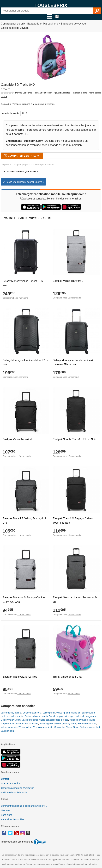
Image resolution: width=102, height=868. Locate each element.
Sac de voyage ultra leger (62, 716)
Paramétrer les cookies (13, 819)
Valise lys (76, 713)
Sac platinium (8, 731)
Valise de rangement (86, 716)
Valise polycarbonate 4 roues (54, 720)
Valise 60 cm (73, 727)
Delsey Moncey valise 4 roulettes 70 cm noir (26, 362)
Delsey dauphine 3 (32, 713)
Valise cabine (17, 716)
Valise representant (90, 727)
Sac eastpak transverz (27, 724)
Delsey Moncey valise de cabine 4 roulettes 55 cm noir (73, 362)
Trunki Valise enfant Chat (68, 677)
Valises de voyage (79, 720)
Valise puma (49, 713)
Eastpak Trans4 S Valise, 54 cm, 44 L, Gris (25, 521)
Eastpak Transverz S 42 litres (20, 677)
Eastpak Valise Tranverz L (68, 281)
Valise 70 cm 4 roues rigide (40, 727)
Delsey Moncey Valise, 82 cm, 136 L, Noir (24, 283)
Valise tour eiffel (30, 720)
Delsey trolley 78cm (11, 720)
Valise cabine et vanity (37, 716)
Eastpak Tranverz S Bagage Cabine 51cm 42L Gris (24, 600)
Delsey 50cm (70, 724)
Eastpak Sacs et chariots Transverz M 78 (75, 600)
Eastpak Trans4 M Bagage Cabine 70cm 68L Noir (73, 521)
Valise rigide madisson (51, 724)
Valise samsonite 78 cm (13, 727)
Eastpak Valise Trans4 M (17, 439)
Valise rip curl (63, 713)
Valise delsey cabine (11, 713)
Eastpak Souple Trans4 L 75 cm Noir (74, 439)
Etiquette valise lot (87, 724)
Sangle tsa (60, 727)
